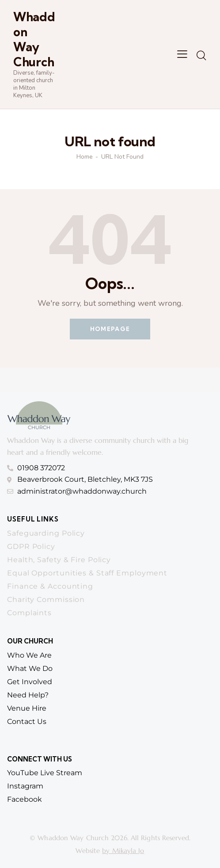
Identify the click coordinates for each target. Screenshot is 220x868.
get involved (30, 682)
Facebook (25, 799)
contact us (27, 721)
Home (85, 157)
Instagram (25, 786)
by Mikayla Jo (123, 851)
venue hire (27, 708)
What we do (30, 668)
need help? (28, 695)
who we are (29, 655)
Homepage (110, 329)
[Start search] (201, 56)
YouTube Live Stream (45, 773)
